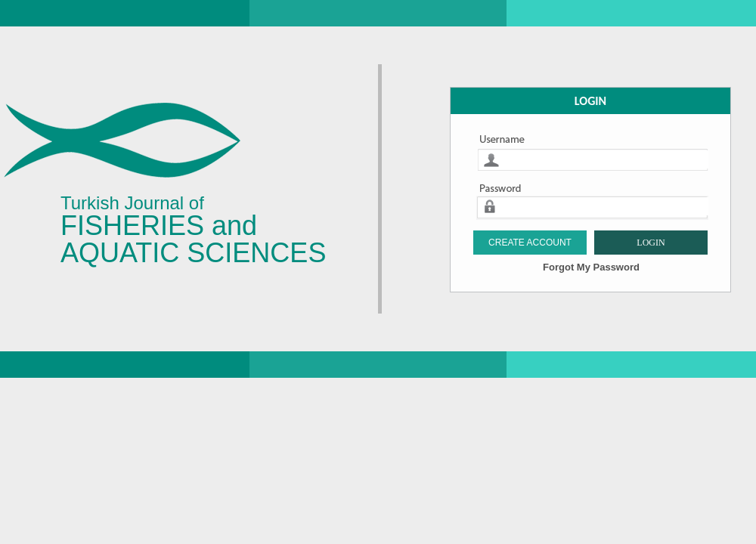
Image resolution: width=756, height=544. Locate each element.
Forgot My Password (591, 267)
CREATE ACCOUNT (530, 243)
